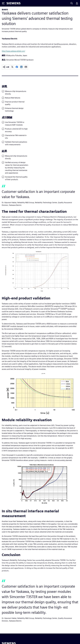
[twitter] (12, 67)
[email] (26, 67)
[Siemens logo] (14, 3)
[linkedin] (21, 67)
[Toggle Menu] (3, 3)
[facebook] (17, 67)
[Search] (72, 3)
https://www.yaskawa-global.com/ (13, 51)
